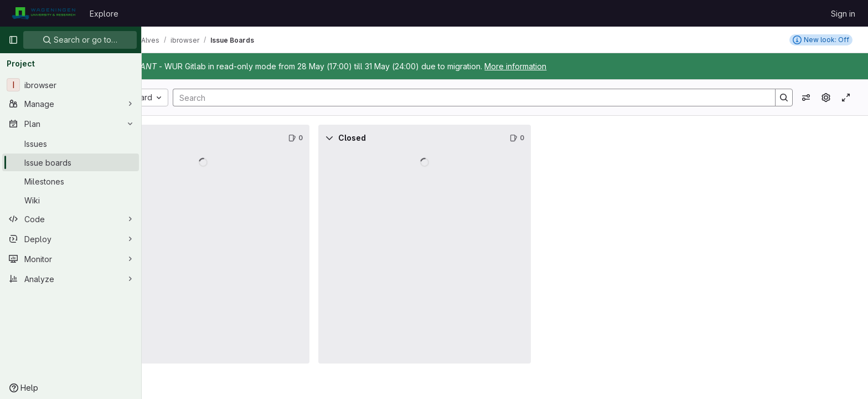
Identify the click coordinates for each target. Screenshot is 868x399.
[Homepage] (43, 13)
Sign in (843, 14)
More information (573, 66)
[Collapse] (166, 138)
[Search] (498, 98)
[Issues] (71, 144)
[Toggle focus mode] (846, 98)
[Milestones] (71, 181)
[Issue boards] (71, 162)
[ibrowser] (71, 85)
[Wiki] (71, 200)
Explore (104, 14)
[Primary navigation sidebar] (13, 40)
